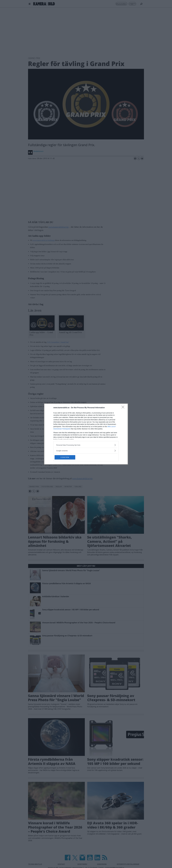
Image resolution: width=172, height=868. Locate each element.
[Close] (124, 408)
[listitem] (86, 445)
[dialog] (86, 434)
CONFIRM (65, 457)
